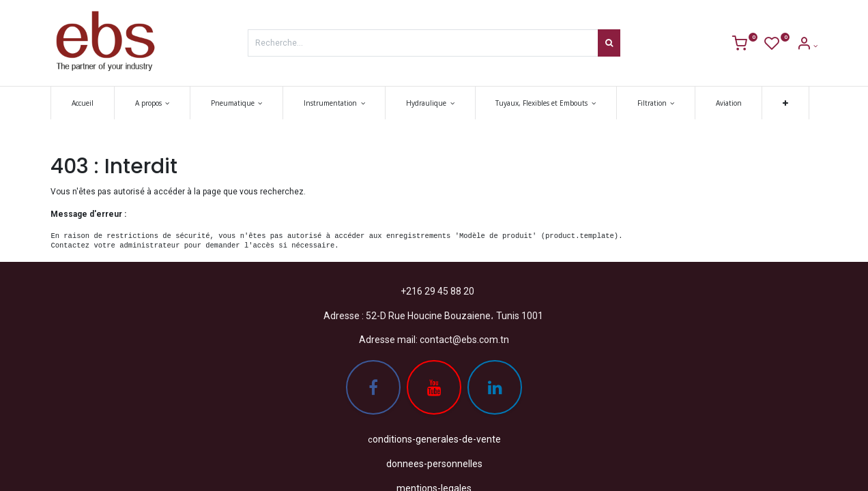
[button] (785, 103)
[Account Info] (807, 46)
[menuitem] (83, 103)
